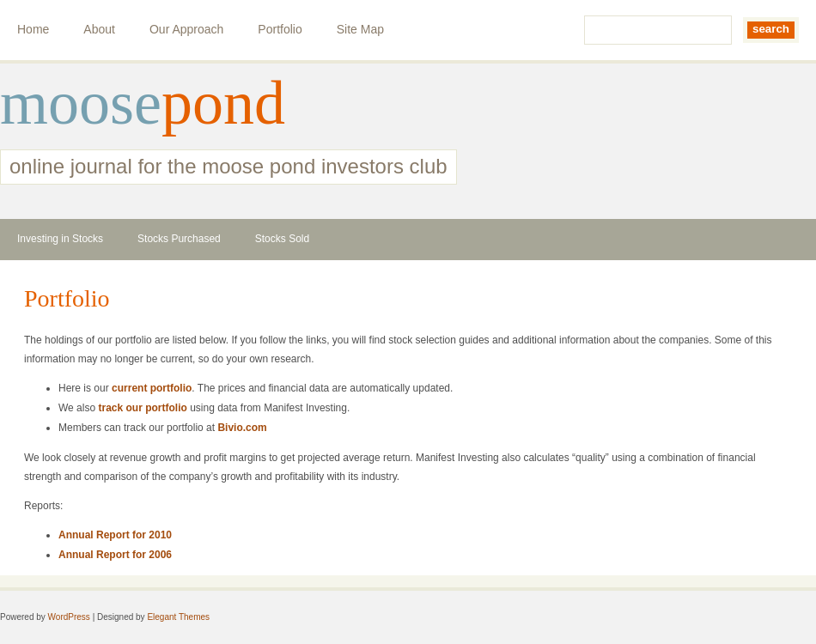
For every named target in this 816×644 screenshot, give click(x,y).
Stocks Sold (282, 239)
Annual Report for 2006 (115, 555)
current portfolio (152, 388)
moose (81, 103)
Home (33, 29)
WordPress (69, 617)
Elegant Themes (178, 617)
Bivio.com (242, 428)
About (99, 29)
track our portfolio (142, 408)
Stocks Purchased (179, 239)
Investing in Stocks (60, 239)
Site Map (360, 29)
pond (223, 103)
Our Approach (186, 29)
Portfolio (280, 29)
